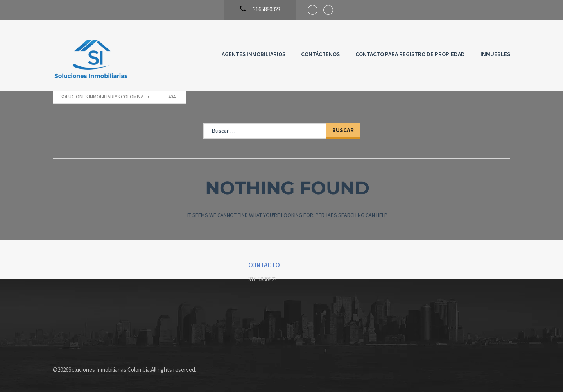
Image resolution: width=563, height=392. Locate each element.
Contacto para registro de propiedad (410, 54)
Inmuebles (495, 54)
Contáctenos (320, 54)
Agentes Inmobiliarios (254, 54)
